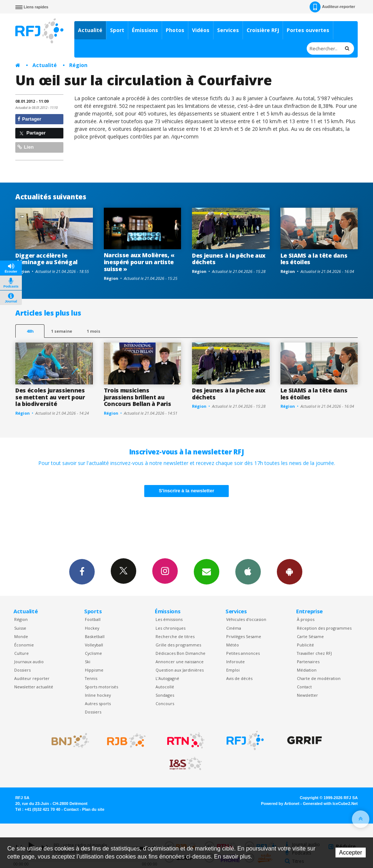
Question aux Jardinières (180, 670)
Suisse (20, 628)
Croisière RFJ (263, 30)
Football (93, 619)
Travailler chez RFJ (314, 653)
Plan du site (93, 809)
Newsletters (207, 571)
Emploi (233, 670)
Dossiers (22, 670)
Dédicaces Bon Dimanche (180, 653)
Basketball (95, 636)
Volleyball (94, 645)
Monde (21, 636)
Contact (304, 687)
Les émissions (169, 619)
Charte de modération (319, 678)
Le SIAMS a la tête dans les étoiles (314, 259)
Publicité (305, 645)
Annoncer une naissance (180, 662)
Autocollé (165, 687)
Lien (25, 147)
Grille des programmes (178, 645)
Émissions (145, 30)
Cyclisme (93, 653)
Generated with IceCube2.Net (330, 804)
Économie (24, 645)
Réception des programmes (324, 628)
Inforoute (235, 662)
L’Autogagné (167, 678)
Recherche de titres (175, 636)
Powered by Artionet (280, 804)
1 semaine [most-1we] (62, 331)
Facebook (82, 571)
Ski (88, 662)
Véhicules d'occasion (246, 619)
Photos (175, 30)
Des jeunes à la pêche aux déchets (229, 259)
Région (78, 65)
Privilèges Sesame (244, 636)
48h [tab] (30, 331)
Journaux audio (29, 662)
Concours (165, 703)
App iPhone (248, 571)
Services (228, 30)
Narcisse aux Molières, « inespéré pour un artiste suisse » (139, 262)
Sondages (165, 695)
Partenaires (308, 662)
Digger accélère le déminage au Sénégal (46, 259)
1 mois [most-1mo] (93, 331)
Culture (21, 653)
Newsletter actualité (34, 687)
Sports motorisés (101, 687)
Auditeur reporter (32, 678)
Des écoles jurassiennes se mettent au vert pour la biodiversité (50, 397)
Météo (233, 645)
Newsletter (307, 695)
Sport (117, 30)
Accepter (351, 853)
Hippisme (94, 670)
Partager (29, 119)
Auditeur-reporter (332, 7)
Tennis (91, 678)
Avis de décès (239, 678)
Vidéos (201, 30)
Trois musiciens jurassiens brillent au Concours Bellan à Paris (138, 397)
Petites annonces (243, 653)
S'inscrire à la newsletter (186, 491)
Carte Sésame (310, 636)
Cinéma (234, 628)
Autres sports (98, 703)
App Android (290, 571)
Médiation (307, 670)
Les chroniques (170, 628)
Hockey (92, 628)
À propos (306, 619)
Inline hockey (98, 695)
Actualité (90, 30)
